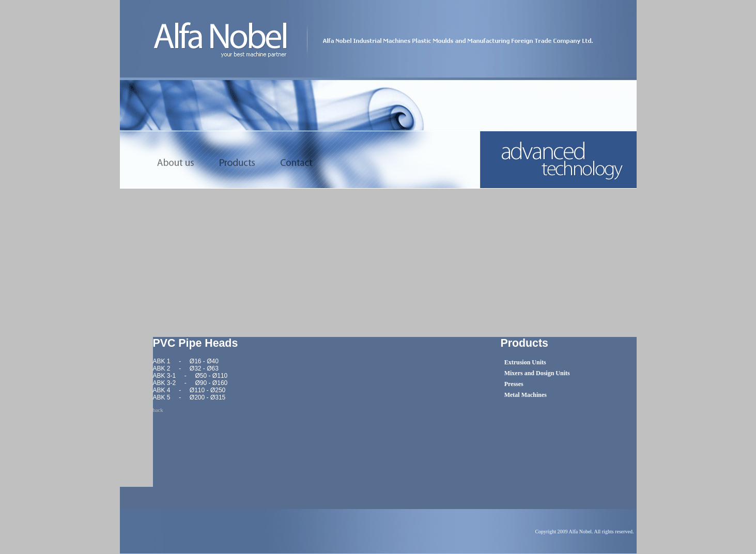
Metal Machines (526, 395)
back (158, 410)
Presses (514, 384)
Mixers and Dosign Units (537, 373)
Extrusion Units (525, 362)
